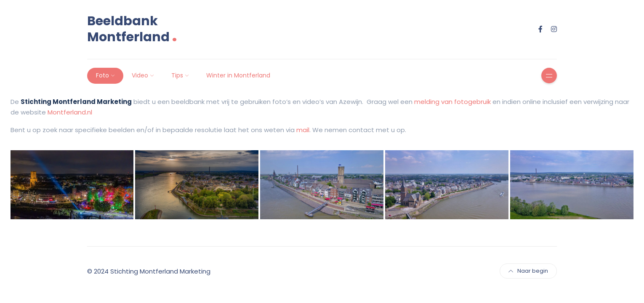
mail (303, 130)
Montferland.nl (70, 112)
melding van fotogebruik (452, 102)
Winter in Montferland (238, 75)
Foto (102, 75)
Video (140, 75)
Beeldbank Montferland (132, 29)
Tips (177, 75)
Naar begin (528, 271)
